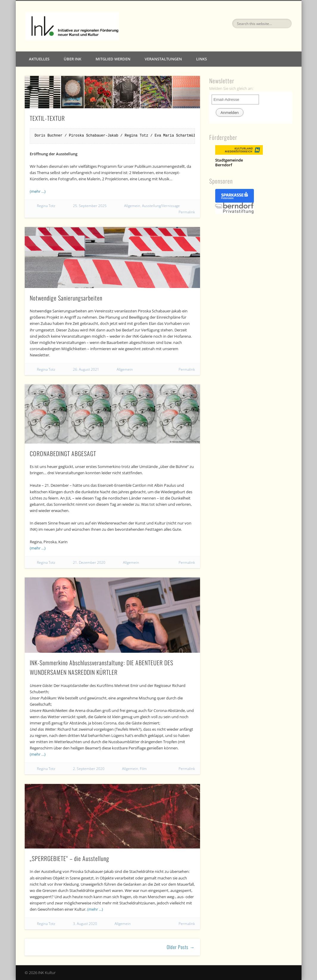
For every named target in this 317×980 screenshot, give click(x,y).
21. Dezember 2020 (89, 562)
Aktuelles (39, 59)
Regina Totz (46, 206)
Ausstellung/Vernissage (161, 206)
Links (202, 59)
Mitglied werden (113, 59)
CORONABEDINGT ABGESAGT (63, 453)
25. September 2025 (90, 206)
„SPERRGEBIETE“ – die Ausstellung (70, 858)
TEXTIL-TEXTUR (47, 118)
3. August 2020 (85, 924)
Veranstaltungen (163, 59)
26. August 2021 (86, 369)
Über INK (72, 59)
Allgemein (132, 206)
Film (143, 769)
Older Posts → (181, 947)
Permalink (187, 212)
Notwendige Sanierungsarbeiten (66, 298)
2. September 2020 (89, 769)
